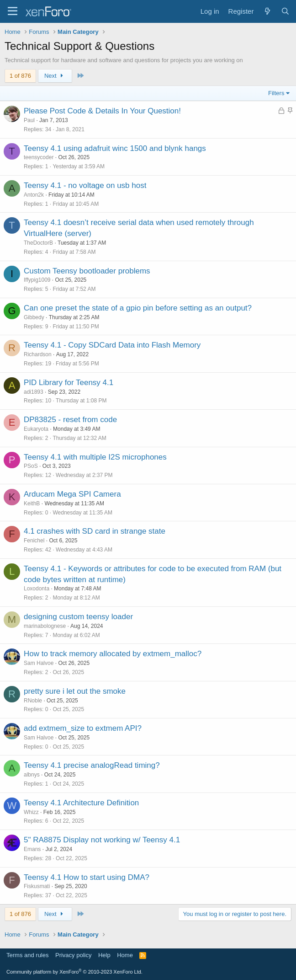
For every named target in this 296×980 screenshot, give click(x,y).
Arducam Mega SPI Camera (72, 494)
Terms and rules (27, 955)
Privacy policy (73, 955)
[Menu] (13, 11)
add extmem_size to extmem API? (83, 728)
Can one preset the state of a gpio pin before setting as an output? (138, 308)
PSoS (31, 466)
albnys (32, 775)
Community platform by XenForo (74, 972)
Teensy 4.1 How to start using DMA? (87, 877)
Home (125, 955)
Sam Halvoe (39, 663)
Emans (32, 849)
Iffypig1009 (37, 280)
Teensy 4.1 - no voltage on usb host (85, 185)
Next (55, 76)
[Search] (285, 11)
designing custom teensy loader (78, 617)
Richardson (38, 354)
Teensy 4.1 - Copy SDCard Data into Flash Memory (112, 345)
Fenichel (34, 541)
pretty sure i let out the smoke (75, 691)
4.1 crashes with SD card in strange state (95, 531)
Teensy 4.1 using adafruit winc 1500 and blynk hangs (115, 148)
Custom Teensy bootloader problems (87, 271)
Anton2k (34, 195)
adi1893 (34, 392)
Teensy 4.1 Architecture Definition (81, 803)
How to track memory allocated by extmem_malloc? (113, 654)
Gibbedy (34, 317)
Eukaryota (36, 429)
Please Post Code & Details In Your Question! (102, 111)
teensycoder (39, 157)
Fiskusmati (37, 886)
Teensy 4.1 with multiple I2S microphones (95, 457)
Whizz (31, 812)
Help (104, 955)
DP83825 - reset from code (70, 420)
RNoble (33, 701)
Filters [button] (276, 93)
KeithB (32, 503)
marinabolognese (45, 626)
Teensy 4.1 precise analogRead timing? (92, 765)
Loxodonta (37, 589)
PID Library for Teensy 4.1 (69, 383)
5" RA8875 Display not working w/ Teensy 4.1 (102, 840)
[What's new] (267, 11)
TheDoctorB (38, 243)
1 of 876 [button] (20, 76)
